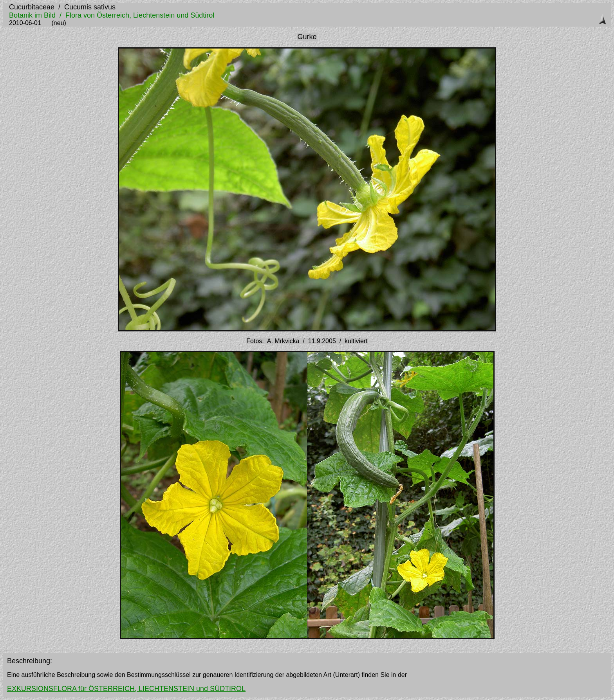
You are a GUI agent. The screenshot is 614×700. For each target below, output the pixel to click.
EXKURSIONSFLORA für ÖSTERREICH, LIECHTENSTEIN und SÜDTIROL (126, 689)
